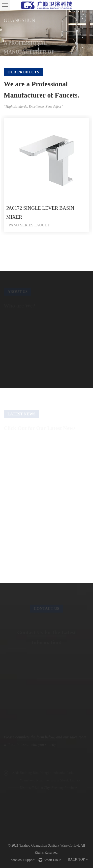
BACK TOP (78, 859)
